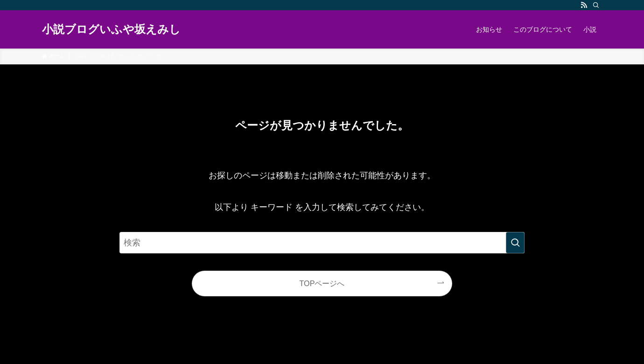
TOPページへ (322, 283)
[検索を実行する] (515, 243)
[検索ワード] (322, 243)
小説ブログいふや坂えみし (111, 29)
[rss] (584, 5)
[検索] (596, 5)
